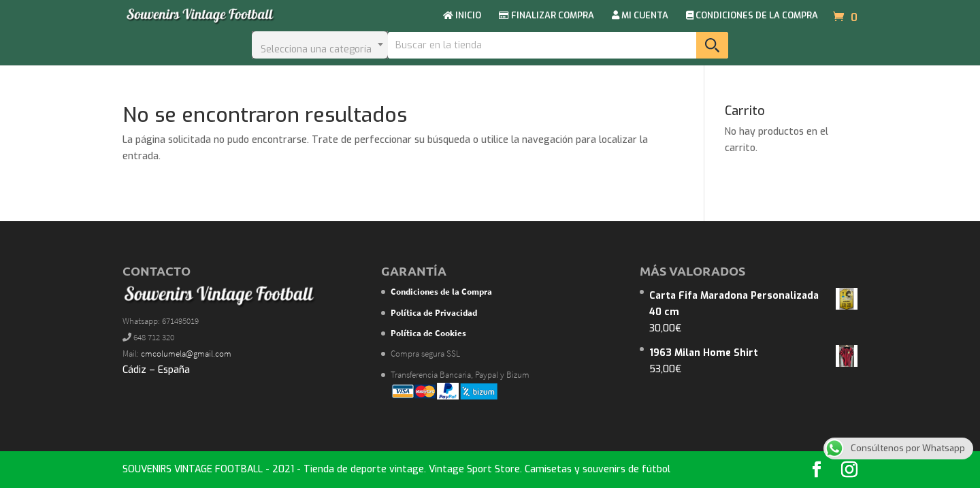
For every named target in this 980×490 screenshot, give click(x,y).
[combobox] (320, 45)
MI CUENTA (640, 16)
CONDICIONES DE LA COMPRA (752, 16)
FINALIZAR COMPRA (546, 16)
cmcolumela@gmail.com (186, 354)
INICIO (462, 16)
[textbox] (320, 45)
